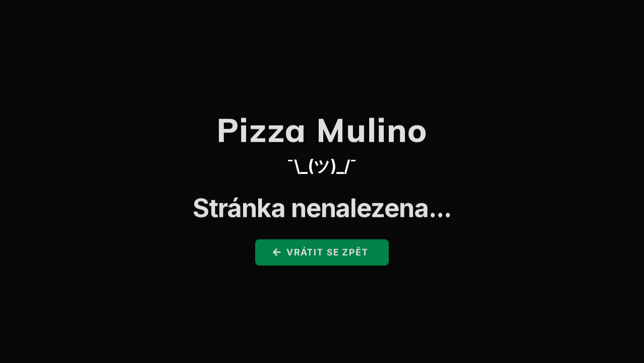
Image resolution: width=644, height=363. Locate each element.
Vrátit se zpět (321, 255)
